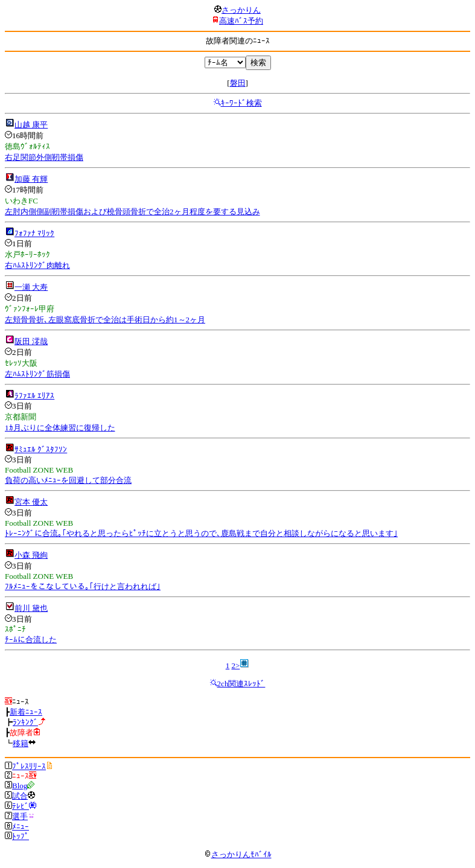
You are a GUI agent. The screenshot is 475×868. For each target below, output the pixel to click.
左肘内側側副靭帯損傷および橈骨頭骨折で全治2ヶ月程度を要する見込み (132, 212)
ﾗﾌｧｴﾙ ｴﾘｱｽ (34, 396)
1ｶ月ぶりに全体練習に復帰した (60, 428)
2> (235, 665)
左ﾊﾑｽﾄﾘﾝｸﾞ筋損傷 (37, 374)
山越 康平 (31, 125)
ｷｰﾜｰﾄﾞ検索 (241, 103)
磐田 (238, 83)
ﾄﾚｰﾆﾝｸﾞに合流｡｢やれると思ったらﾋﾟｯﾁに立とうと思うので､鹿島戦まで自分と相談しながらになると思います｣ (201, 533)
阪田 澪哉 (31, 341)
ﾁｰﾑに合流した (31, 640)
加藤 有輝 (31, 179)
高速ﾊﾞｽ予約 (241, 21)
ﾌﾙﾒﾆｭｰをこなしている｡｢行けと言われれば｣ (83, 586)
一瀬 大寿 (31, 287)
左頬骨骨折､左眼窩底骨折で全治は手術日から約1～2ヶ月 (105, 320)
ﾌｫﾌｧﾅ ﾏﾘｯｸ (34, 233)
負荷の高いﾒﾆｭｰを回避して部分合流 (68, 480)
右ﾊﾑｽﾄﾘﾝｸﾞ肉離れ (37, 265)
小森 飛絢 (31, 555)
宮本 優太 (31, 502)
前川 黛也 (31, 608)
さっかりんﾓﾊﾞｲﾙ (238, 854)
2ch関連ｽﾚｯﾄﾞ (241, 684)
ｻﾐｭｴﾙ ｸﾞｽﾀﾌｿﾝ (41, 449)
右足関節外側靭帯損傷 (44, 157)
